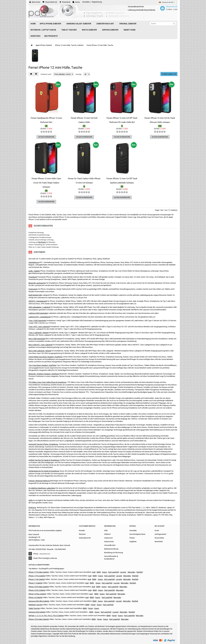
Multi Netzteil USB (35, 295)
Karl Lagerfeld (113, 572)
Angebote (133, 542)
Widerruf (107, 534)
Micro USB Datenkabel (37, 339)
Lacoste (119, 601)
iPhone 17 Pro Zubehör (37, 576)
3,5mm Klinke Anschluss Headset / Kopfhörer (45, 357)
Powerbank (33, 277)
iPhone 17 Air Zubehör (37, 579)
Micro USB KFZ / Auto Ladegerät (40, 345)
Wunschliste (159, 538)
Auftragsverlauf (160, 534)
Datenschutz (109, 542)
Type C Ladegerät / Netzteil (39, 333)
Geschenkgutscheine (137, 534)
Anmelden (86, 2)
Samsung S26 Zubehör (37, 612)
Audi (89, 579)
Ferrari (99, 619)
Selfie (31, 500)
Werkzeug (32, 508)
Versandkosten (110, 545)
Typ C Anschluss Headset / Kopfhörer (43, 365)
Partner (132, 538)
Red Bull (140, 572)
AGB (106, 530)
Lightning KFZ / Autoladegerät (40, 317)
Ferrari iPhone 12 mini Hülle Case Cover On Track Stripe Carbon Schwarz (46, 183)
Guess (105, 572)
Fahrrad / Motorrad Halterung (39, 481)
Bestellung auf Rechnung (114, 553)
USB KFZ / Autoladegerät (38, 301)
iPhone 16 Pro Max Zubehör (39, 587)
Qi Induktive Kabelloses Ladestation (42, 488)
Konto (157, 530)
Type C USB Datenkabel (37, 321)
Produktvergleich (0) (169, 74)
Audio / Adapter (34, 271)
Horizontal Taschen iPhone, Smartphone (43, 444)
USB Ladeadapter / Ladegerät (39, 307)
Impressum (108, 538)
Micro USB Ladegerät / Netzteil (40, 351)
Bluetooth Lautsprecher (37, 283)
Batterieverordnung (111, 549)
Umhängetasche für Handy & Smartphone (44, 471)
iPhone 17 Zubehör (35, 583)
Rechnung (42, 242)
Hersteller (133, 530)
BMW (92, 583)
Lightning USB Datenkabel (38, 313)
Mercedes (131, 572)
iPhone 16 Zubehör (35, 597)
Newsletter (159, 542)
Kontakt (82, 530)
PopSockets (33, 289)
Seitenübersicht (85, 538)
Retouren (82, 534)
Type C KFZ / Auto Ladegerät (39, 327)
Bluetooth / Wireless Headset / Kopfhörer (44, 374)
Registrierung (97, 2)
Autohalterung (34, 262)
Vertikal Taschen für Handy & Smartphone (44, 460)
